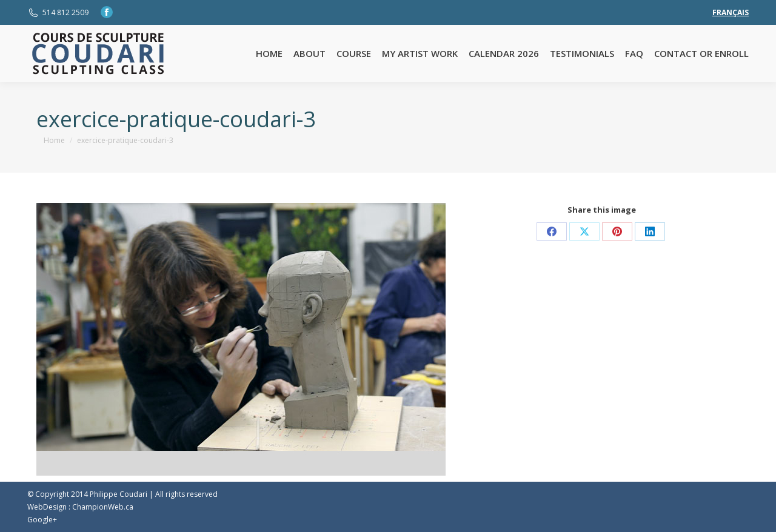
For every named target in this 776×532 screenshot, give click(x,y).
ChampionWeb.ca (103, 507)
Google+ (42, 520)
